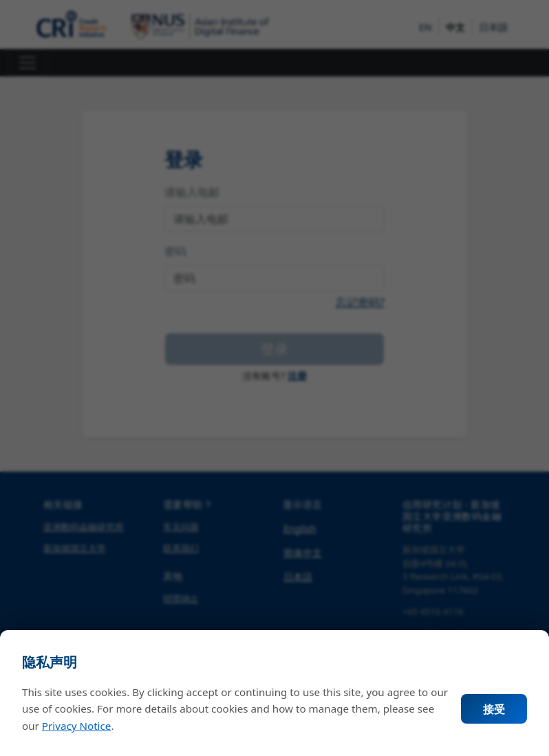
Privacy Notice (77, 726)
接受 (494, 709)
